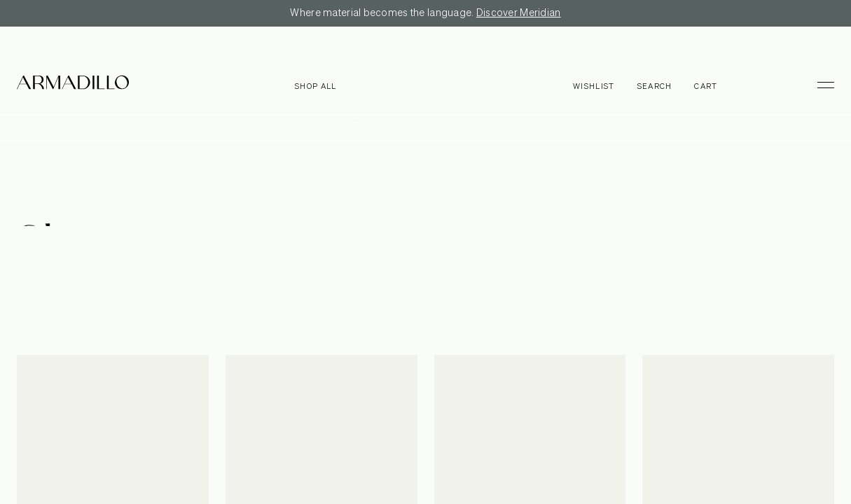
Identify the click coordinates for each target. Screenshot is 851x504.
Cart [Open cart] (706, 86)
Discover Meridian (519, 13)
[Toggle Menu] (819, 85)
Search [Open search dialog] (655, 86)
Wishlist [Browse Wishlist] (594, 86)
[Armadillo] (73, 85)
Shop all (316, 86)
